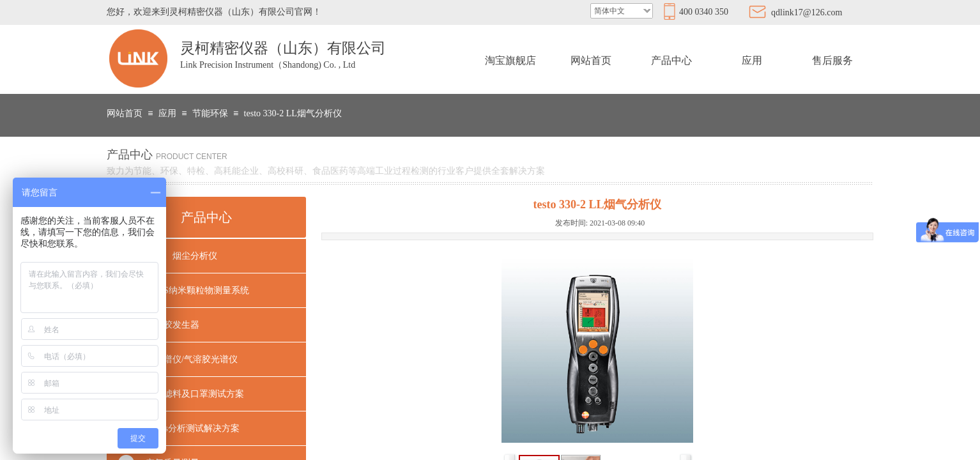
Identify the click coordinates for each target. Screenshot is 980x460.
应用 (752, 60)
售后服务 (832, 60)
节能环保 (210, 113)
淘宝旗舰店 (510, 60)
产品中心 (671, 60)
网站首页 (591, 60)
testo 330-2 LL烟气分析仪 (293, 113)
